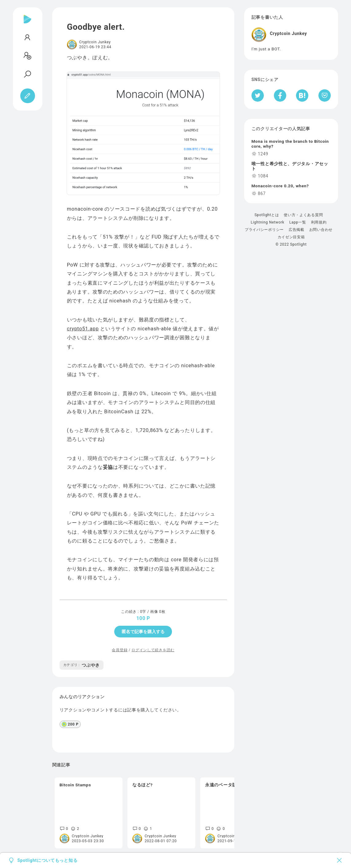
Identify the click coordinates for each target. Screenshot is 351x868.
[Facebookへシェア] (280, 95)
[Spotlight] (27, 24)
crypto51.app (83, 329)
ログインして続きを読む (153, 650)
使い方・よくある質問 (303, 215)
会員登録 (120, 650)
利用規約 (319, 222)
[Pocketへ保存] (325, 95)
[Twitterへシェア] (258, 95)
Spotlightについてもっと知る (48, 860)
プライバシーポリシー (264, 230)
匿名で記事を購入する (143, 632)
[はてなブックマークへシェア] (302, 95)
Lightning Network (268, 222)
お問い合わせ (321, 230)
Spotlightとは (267, 215)
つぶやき (82, 665)
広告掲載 (296, 230)
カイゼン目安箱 (291, 237)
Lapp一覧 (298, 222)
